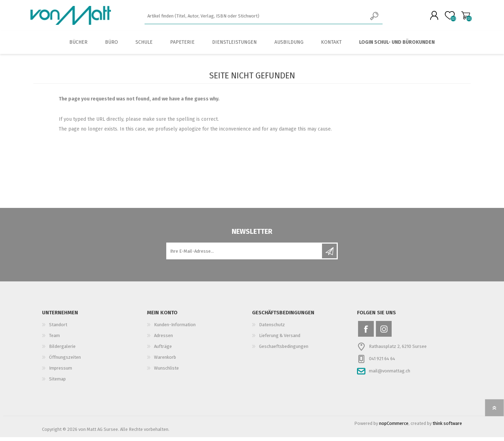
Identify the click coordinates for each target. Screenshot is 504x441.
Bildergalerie (62, 350)
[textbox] (256, 18)
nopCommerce (394, 427)
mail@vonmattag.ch (390, 375)
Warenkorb (463, 17)
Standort (58, 328)
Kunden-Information (175, 328)
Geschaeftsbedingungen (284, 350)
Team (54, 339)
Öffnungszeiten (65, 361)
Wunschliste (166, 372)
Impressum (61, 372)
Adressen (163, 339)
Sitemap (57, 383)
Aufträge (163, 350)
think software (447, 427)
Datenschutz (272, 328)
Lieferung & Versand (280, 339)
